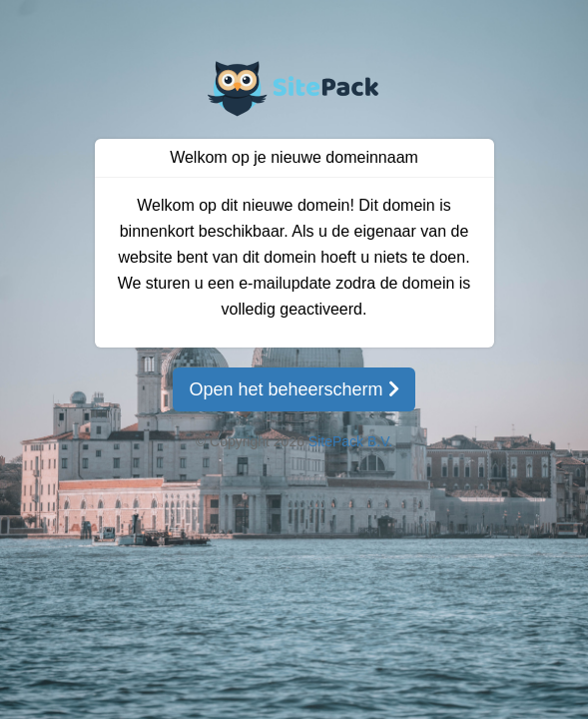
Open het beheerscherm (294, 389)
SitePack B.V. (350, 441)
